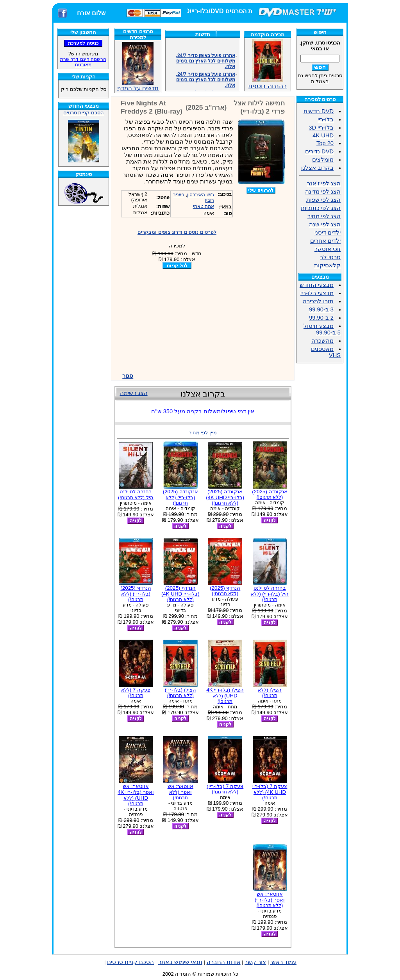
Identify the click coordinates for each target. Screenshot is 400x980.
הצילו (270, 693)
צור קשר (255, 962)
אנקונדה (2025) (270, 494)
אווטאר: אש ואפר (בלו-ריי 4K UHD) (136, 795)
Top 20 (325, 143)
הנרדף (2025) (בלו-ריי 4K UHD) (180, 594)
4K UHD (323, 135)
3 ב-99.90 (321, 309)
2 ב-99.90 (321, 318)
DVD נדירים (319, 151)
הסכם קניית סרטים (84, 113)
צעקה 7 (136, 693)
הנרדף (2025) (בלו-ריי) (136, 594)
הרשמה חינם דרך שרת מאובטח (83, 62)
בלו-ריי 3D (321, 128)
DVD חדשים (319, 111)
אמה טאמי (204, 206)
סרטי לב (330, 257)
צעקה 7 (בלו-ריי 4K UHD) (270, 792)
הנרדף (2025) (225, 591)
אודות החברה (224, 962)
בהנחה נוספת (268, 83)
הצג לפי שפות (323, 200)
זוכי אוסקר (328, 249)
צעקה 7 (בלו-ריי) (225, 789)
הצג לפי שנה (325, 224)
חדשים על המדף (138, 67)
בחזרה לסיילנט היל (136, 494)
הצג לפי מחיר (324, 216)
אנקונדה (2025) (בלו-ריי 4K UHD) (225, 497)
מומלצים (323, 160)
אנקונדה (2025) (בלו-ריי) (180, 497)
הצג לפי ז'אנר (324, 183)
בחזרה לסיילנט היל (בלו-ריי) (270, 594)
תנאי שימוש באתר (180, 962)
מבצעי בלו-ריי (317, 293)
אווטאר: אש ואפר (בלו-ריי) (270, 900)
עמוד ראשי (283, 962)
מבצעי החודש (317, 285)
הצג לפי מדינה (323, 192)
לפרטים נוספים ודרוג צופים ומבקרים (177, 232)
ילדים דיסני (328, 233)
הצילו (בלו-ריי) (180, 693)
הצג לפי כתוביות (321, 208)
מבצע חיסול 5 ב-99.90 (322, 329)
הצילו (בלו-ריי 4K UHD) (225, 695)
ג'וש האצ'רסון (201, 195)
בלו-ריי (326, 119)
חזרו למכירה (318, 301)
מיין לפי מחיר (203, 433)
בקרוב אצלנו (317, 168)
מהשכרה (322, 341)
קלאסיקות (327, 265)
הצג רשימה (134, 393)
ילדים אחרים (325, 241)
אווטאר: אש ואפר (180, 792)
